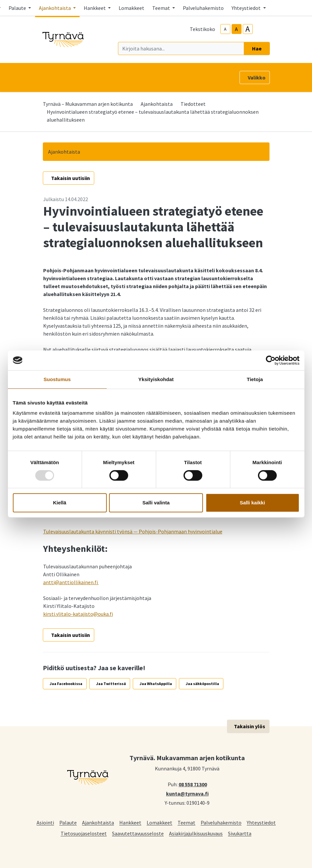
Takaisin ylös (250, 726)
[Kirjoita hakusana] (181, 48)
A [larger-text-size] (248, 29)
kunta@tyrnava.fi (187, 793)
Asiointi (45, 822)
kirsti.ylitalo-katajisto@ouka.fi (78, 614)
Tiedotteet (193, 104)
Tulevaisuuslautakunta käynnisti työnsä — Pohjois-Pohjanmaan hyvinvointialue (133, 531)
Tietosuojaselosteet (84, 833)
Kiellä (60, 503)
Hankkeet (130, 822)
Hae (257, 48)
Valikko (257, 77)
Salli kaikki (253, 503)
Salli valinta (156, 503)
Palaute (68, 822)
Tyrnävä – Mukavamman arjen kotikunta (88, 104)
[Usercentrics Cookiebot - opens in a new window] (271, 360)
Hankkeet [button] (95, 8)
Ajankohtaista (157, 104)
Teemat (186, 822)
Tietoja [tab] (255, 379)
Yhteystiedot (261, 822)
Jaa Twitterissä (111, 684)
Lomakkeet (131, 8)
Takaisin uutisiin (71, 178)
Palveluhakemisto (203, 8)
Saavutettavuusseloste (138, 833)
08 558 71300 (193, 784)
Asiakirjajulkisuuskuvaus (196, 833)
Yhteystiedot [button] (247, 8)
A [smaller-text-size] (225, 29)
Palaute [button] (18, 8)
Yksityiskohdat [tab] (156, 379)
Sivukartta (240, 833)
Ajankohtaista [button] (55, 8)
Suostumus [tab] (57, 379)
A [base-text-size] (236, 29)
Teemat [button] (162, 8)
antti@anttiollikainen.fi (71, 582)
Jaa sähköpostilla (202, 684)
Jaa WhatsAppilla (156, 684)
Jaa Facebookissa (66, 684)
